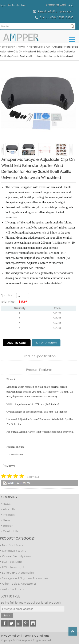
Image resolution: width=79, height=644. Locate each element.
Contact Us (10, 531)
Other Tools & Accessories (19, 584)
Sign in (4, 5)
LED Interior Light (13, 567)
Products (9, 515)
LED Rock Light (12, 562)
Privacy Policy (10, 636)
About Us (9, 509)
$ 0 (70, 5)
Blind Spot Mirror (13, 545)
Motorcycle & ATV (40, 47)
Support (8, 526)
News (7, 520)
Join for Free (19, 5)
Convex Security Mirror (17, 556)
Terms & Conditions (36, 636)
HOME (7, 504)
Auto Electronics (13, 589)
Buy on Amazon (46, 342)
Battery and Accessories (18, 573)
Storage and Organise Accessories (25, 578)
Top (73, 631)
